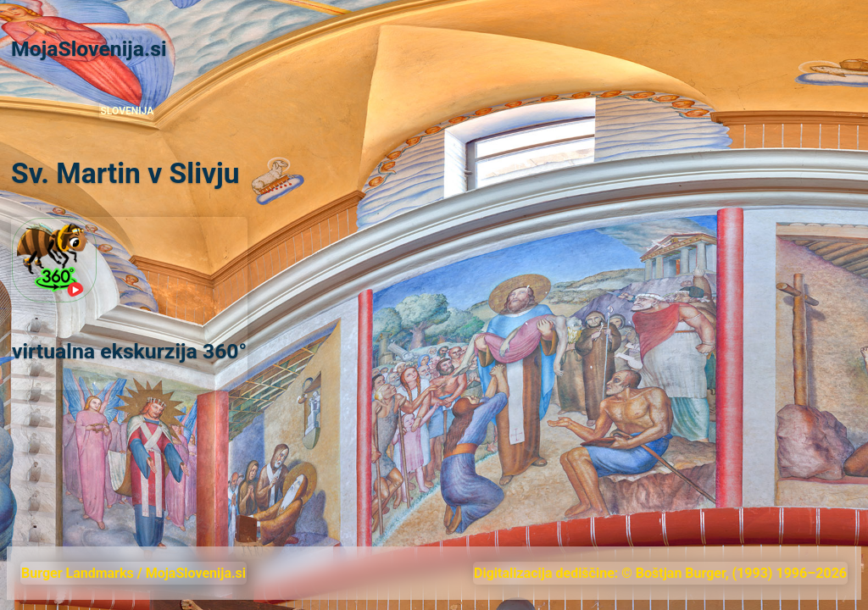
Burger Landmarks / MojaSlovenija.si (134, 573)
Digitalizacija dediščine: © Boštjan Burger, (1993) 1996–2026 (660, 573)
